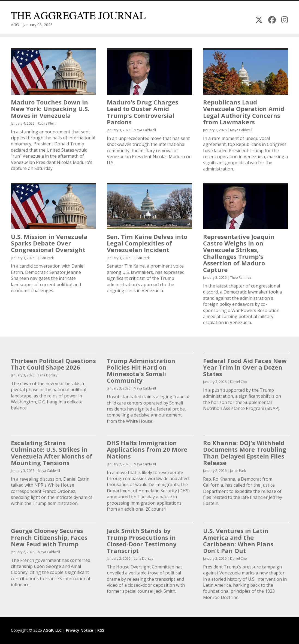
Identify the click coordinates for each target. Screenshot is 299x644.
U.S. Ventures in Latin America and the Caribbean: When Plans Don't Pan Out (238, 540)
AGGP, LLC (52, 630)
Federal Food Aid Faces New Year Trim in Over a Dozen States (245, 367)
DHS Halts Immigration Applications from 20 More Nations (147, 449)
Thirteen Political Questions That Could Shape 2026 (53, 364)
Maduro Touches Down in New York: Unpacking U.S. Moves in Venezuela (50, 109)
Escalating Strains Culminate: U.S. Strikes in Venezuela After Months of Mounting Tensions (52, 453)
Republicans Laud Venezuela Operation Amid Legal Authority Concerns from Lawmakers (244, 112)
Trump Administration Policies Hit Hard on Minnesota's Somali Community (141, 371)
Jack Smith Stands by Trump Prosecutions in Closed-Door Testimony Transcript (142, 540)
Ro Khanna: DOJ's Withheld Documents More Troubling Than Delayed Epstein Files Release (245, 453)
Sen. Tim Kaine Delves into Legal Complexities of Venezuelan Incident (147, 243)
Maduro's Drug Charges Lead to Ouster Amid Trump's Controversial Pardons (143, 112)
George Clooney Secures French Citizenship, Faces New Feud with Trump (49, 537)
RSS (101, 630)
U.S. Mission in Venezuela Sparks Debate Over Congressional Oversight (49, 243)
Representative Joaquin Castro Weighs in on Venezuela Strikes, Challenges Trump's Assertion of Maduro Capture (239, 253)
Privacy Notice (79, 630)
